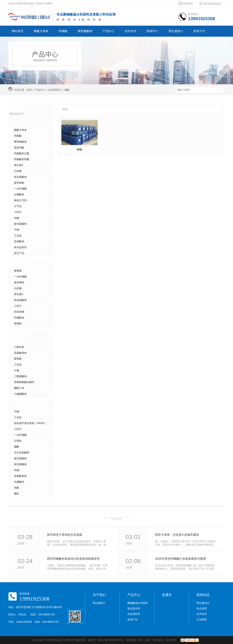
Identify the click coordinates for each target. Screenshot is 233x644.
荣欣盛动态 (203, 603)
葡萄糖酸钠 (85, 31)
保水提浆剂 (20, 247)
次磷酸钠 (19, 194)
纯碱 (16, 218)
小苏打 (18, 212)
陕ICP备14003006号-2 (111, 640)
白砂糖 (18, 171)
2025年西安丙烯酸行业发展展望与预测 (180, 559)
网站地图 (131, 640)
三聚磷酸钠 (20, 376)
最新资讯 (116, 512)
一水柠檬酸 (20, 189)
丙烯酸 (63, 31)
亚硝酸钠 (19, 241)
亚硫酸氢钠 (20, 353)
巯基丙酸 (19, 148)
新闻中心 (152, 31)
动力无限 (171, 640)
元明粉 (18, 441)
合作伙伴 (130, 31)
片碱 (16, 230)
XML (148, 640)
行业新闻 (202, 619)
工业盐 (18, 235)
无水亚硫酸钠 (22, 452)
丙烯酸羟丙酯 (22, 159)
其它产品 (19, 253)
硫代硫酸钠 (20, 224)
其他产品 (21, 404)
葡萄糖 (18, 271)
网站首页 (18, 31)
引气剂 (18, 206)
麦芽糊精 (19, 183)
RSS (140, 640)
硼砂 (16, 494)
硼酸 (16, 447)
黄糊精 (18, 323)
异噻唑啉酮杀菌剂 (24, 382)
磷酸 (67, 90)
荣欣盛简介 (176, 31)
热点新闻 (202, 608)
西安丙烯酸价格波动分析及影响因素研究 (73, 559)
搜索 (218, 90)
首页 (29, 90)
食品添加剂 (22, 264)
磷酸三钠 (19, 388)
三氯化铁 (19, 347)
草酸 (16, 488)
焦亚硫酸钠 (20, 177)
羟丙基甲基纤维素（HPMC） (30, 423)
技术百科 (202, 614)
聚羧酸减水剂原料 (27, 123)
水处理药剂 (54, 90)
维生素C (19, 165)
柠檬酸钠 (19, 318)
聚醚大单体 (41, 31)
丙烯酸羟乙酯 (22, 153)
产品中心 (108, 31)
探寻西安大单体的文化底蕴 (65, 535)
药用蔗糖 (19, 312)
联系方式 (199, 31)
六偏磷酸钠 (20, 394)
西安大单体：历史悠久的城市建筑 (177, 535)
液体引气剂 (20, 200)
